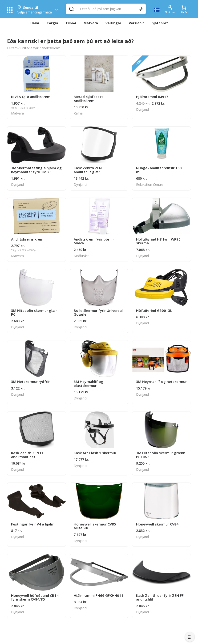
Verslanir (136, 23)
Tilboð (71, 23)
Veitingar (113, 23)
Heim (35, 23)
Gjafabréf (160, 23)
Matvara (91, 23)
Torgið (52, 23)
